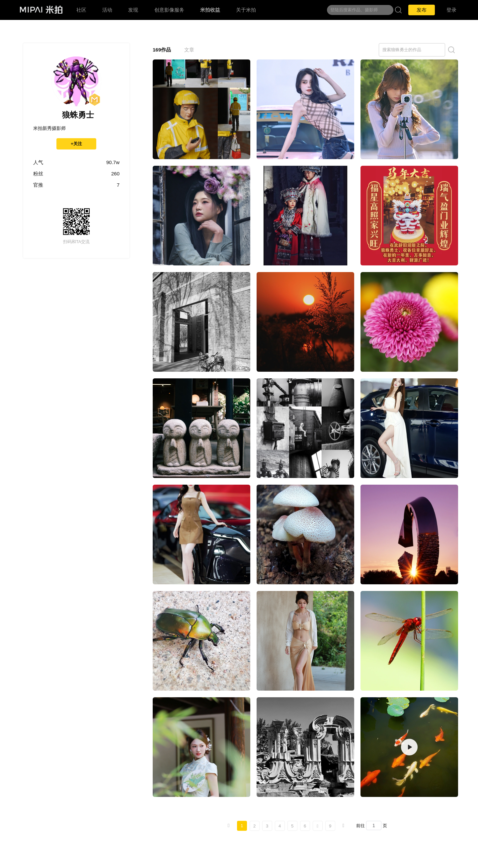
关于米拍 (246, 10)
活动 (107, 10)
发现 (133, 10)
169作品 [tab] (162, 50)
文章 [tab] (189, 50)
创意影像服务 (169, 10)
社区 (81, 10)
